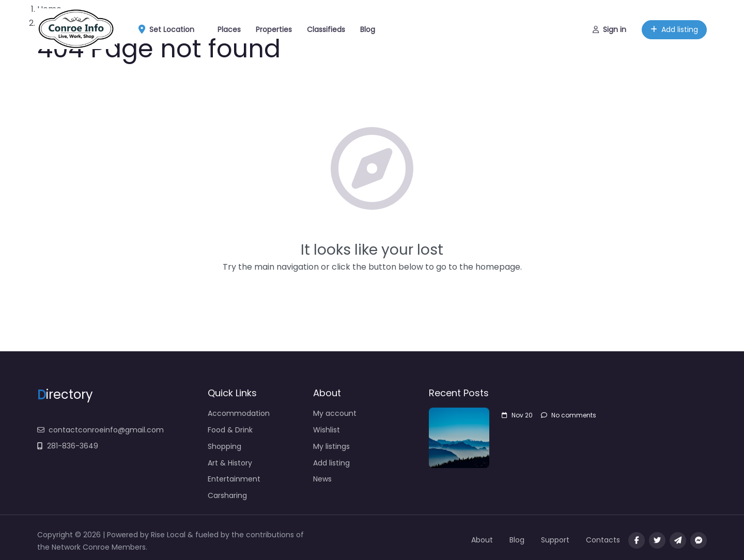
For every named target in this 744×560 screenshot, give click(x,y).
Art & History (230, 463)
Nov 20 (517, 415)
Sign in (609, 29)
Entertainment (234, 479)
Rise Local (169, 535)
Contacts (603, 540)
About (482, 540)
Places (229, 29)
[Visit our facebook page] (637, 540)
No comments (569, 415)
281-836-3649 (68, 446)
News (322, 479)
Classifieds (326, 29)
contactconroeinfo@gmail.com (100, 430)
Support (555, 540)
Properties (274, 29)
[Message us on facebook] (699, 540)
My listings (331, 446)
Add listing (674, 29)
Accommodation (239, 413)
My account (335, 413)
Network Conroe (81, 547)
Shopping (224, 446)
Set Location (170, 30)
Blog (368, 29)
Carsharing (227, 495)
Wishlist (327, 430)
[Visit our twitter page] (657, 540)
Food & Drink (230, 430)
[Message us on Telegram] (678, 540)
